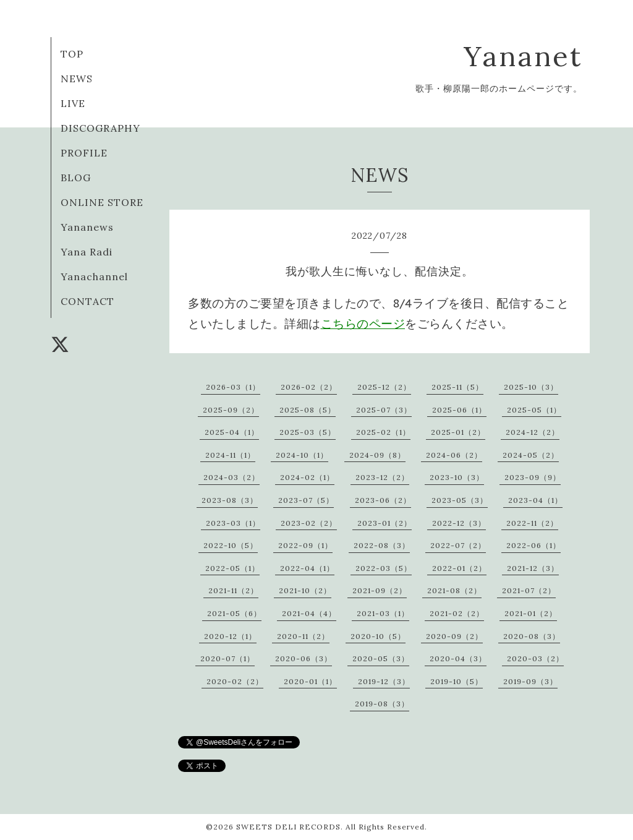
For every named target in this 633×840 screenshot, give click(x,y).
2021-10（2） (305, 590)
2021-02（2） (457, 613)
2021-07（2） (529, 590)
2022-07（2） (458, 545)
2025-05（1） (534, 410)
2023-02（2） (309, 523)
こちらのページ (363, 324)
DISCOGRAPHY (100, 128)
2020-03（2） (535, 658)
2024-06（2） (454, 455)
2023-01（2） (384, 523)
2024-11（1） (230, 455)
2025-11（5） (457, 387)
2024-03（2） (232, 477)
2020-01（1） (310, 681)
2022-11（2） (532, 523)
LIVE (73, 103)
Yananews (87, 227)
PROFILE (84, 153)
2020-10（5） (378, 636)
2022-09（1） (305, 545)
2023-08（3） (230, 500)
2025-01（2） (458, 432)
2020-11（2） (303, 636)
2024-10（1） (302, 455)
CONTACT (87, 301)
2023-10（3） (457, 477)
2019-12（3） (384, 681)
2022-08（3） (382, 545)
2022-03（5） (384, 568)
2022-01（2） (459, 568)
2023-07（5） (306, 500)
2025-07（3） (384, 410)
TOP (72, 54)
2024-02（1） (307, 477)
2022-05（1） (232, 568)
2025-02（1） (383, 432)
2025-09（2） (231, 410)
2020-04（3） (458, 658)
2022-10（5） (231, 545)
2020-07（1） (227, 658)
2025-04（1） (232, 432)
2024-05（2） (531, 455)
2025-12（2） (384, 387)
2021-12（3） (533, 568)
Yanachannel (94, 276)
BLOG (76, 178)
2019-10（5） (457, 681)
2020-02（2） (235, 681)
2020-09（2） (454, 636)
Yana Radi (87, 252)
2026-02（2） (309, 387)
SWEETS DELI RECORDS (288, 827)
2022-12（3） (459, 523)
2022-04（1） (307, 568)
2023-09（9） (533, 477)
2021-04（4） (309, 613)
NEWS (77, 79)
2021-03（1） (383, 613)
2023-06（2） (383, 500)
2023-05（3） (460, 500)
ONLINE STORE (102, 202)
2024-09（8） (377, 455)
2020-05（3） (381, 658)
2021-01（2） (531, 613)
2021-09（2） (380, 590)
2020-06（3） (304, 658)
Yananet (523, 56)
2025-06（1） (459, 410)
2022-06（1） (533, 545)
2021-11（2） (233, 590)
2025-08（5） (308, 410)
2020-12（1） (230, 636)
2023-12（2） (382, 477)
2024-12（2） (533, 432)
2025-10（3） (531, 387)
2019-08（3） (382, 704)
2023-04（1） (535, 500)
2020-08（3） (532, 636)
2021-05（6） (234, 613)
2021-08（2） (454, 590)
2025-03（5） (308, 432)
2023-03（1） (233, 523)
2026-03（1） (233, 387)
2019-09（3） (530, 681)
